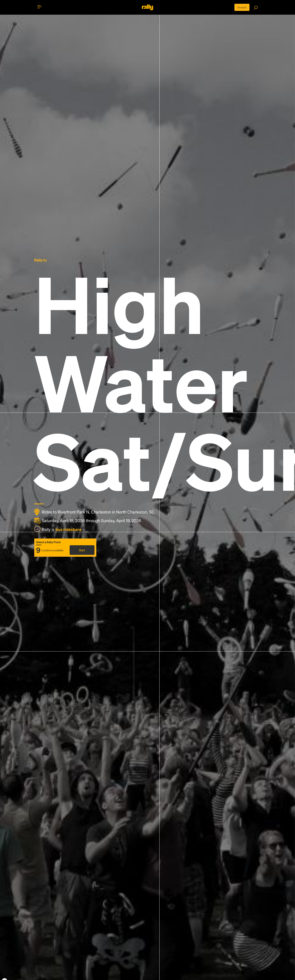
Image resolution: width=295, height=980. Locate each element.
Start (82, 550)
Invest (242, 7)
